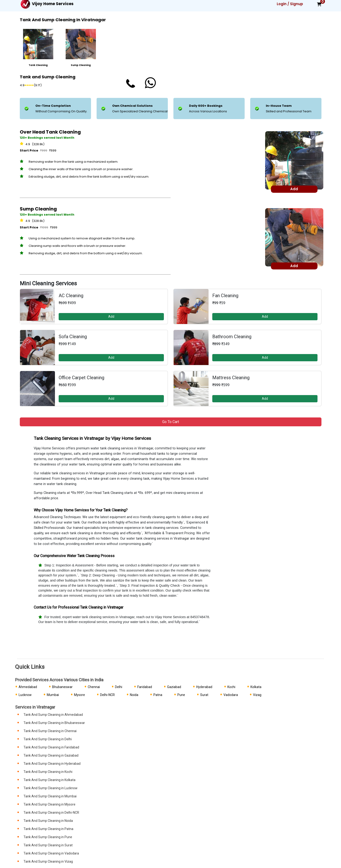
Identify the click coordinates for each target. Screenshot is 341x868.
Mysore (79, 695)
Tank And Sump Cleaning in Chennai (50, 731)
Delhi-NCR (107, 695)
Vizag (257, 695)
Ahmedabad (28, 687)
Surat (204, 695)
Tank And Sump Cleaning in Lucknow (51, 788)
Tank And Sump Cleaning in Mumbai (50, 796)
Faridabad (145, 687)
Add (111, 317)
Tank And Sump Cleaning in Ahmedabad (53, 715)
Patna (158, 695)
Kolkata (256, 687)
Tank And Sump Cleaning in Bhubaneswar (54, 723)
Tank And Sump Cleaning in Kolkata (49, 780)
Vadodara (231, 695)
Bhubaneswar (62, 687)
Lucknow (25, 695)
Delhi (119, 687)
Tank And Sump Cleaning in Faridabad (51, 747)
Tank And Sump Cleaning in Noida (48, 821)
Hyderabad (204, 687)
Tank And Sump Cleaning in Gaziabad (51, 755)
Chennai (94, 687)
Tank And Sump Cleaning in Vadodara (51, 853)
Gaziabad (174, 687)
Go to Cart (171, 422)
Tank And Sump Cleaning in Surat (48, 845)
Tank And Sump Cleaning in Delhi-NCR (51, 813)
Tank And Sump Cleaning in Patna (48, 829)
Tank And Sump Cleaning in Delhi (48, 739)
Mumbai (53, 695)
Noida (134, 695)
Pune (181, 695)
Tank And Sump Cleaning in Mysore (49, 804)
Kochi (231, 687)
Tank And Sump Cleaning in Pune (48, 837)
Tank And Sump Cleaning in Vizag (48, 861)
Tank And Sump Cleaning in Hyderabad (52, 764)
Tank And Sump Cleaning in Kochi (48, 772)
